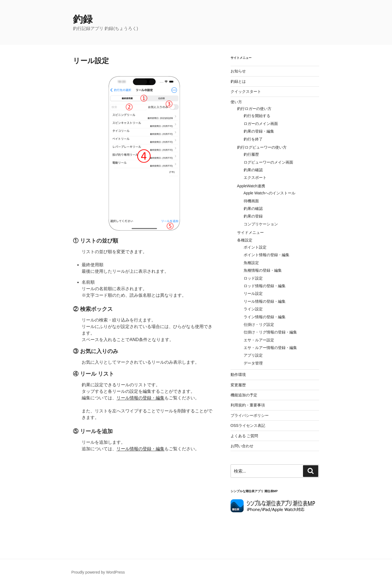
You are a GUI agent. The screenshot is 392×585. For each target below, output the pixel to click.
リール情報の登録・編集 (140, 398)
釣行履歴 (251, 154)
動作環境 (238, 375)
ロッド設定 (253, 278)
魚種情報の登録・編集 (263, 270)
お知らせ (238, 71)
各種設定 (245, 240)
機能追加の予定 (244, 395)
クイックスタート (246, 91)
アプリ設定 (253, 355)
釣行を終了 (253, 139)
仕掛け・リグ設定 (259, 324)
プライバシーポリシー (250, 415)
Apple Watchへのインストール (270, 193)
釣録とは (238, 81)
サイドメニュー (250, 232)
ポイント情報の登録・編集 (267, 255)
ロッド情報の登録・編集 (265, 286)
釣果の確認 (253, 170)
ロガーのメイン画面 (261, 124)
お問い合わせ (242, 446)
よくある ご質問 (244, 436)
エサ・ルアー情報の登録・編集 (270, 348)
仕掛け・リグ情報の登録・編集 (270, 332)
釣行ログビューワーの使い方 (262, 147)
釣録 (83, 19)
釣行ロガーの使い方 (254, 109)
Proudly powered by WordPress (98, 572)
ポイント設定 (255, 247)
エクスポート (255, 177)
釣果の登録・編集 (259, 131)
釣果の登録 (253, 216)
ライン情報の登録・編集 (265, 317)
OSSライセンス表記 (248, 425)
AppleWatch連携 (251, 186)
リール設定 (253, 293)
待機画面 (251, 201)
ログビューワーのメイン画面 (268, 162)
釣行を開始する (257, 116)
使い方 (236, 102)
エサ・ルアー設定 (259, 340)
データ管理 (253, 363)
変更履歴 (238, 385)
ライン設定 (253, 309)
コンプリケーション (261, 224)
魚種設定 (251, 263)
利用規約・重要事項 (248, 405)
